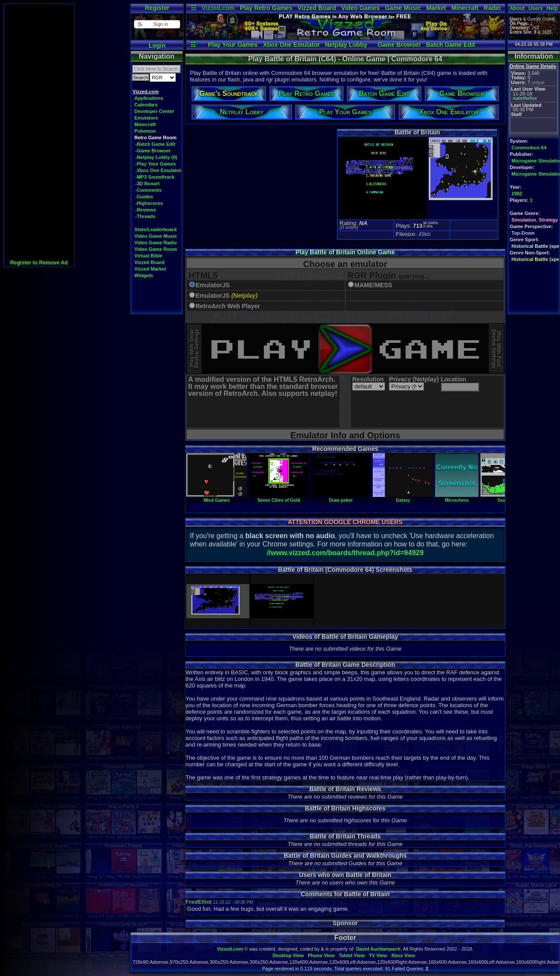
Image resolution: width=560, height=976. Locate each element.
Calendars (146, 105)
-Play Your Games (156, 164)
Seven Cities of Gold (279, 498)
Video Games (360, 8)
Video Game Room (156, 249)
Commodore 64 (529, 148)
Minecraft (465, 8)
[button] (157, 24)
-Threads (145, 216)
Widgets (144, 275)
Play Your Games (233, 45)
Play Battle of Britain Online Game (345, 252)
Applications (149, 98)
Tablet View (352, 955)
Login (157, 46)
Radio (492, 8)
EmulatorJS (213, 285)
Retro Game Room (156, 137)
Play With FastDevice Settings (496, 349)
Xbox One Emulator (291, 45)
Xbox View (403, 955)
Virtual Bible (148, 256)
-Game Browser (153, 151)
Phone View (321, 955)
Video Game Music (156, 236)
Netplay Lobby (346, 45)
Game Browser (399, 45)
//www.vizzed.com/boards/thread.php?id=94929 (345, 553)
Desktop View (288, 955)
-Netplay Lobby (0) (156, 157)
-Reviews (146, 210)
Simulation (524, 220)
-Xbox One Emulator (158, 170)
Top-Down (523, 233)
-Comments (149, 190)
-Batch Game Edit (155, 144)
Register (157, 8)
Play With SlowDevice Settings (194, 349)
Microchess (457, 498)
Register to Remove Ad (39, 263)
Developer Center (154, 111)
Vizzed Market (150, 269)
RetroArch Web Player (228, 306)
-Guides (144, 197)
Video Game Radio (156, 243)
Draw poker (341, 498)
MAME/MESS (373, 285)
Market (436, 8)
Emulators (146, 118)
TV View (378, 955)
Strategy (548, 220)
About (517, 8)
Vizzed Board (317, 8)
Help (552, 8)
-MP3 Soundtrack (155, 177)
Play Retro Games (266, 8)
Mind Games (217, 498)
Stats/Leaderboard (156, 229)
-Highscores (149, 203)
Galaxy (403, 498)
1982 (517, 194)
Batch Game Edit (451, 45)
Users (536, 8)
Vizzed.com (218, 8)
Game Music (403, 8)
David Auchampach (378, 949)
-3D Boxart (147, 183)
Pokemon (145, 131)
